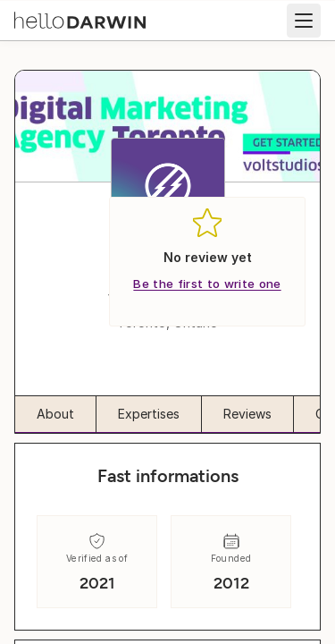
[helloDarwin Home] (80, 19)
